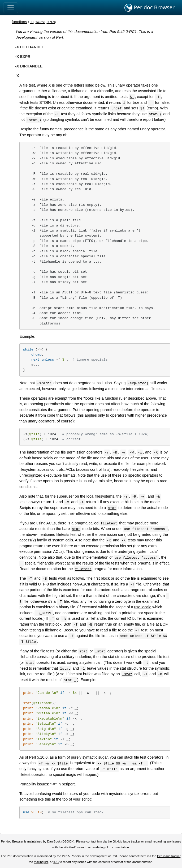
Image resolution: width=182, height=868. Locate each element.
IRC (56, 862)
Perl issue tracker (169, 856)
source (40, 22)
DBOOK (68, 841)
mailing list (41, 862)
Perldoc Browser (149, 8)
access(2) (28, 540)
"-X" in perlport (62, 784)
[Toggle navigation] (11, 8)
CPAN (51, 22)
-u (32, 22)
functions (19, 22)
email (149, 841)
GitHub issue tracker (127, 841)
